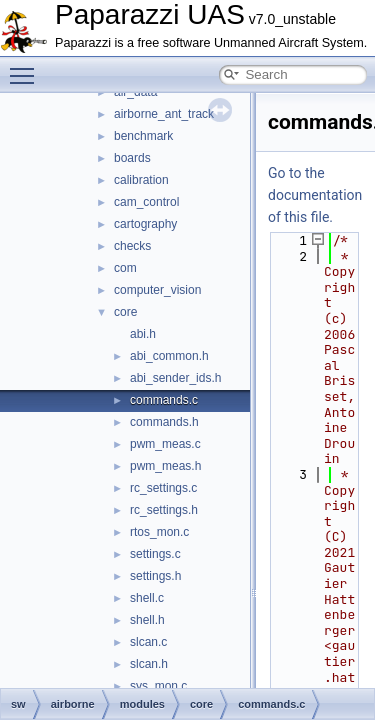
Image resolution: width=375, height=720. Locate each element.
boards (132, 158)
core (125, 312)
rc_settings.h (164, 510)
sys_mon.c (158, 686)
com (125, 268)
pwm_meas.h (165, 466)
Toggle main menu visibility (27, 67)
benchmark (143, 136)
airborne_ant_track (164, 114)
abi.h (143, 334)
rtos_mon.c (159, 532)
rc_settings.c (163, 488)
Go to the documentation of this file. (315, 195)
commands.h (164, 422)
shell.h (147, 620)
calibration (141, 180)
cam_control (146, 202)
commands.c (164, 400)
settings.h (155, 576)
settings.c (155, 554)
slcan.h (149, 664)
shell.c (147, 598)
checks (132, 246)
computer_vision (157, 290)
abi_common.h (169, 356)
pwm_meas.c (165, 444)
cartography (145, 224)
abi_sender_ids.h (175, 378)
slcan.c (148, 642)
